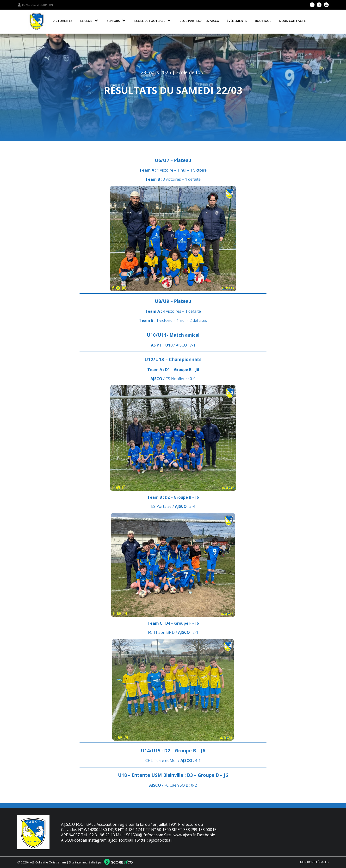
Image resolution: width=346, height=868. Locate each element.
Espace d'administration (35, 5)
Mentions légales (314, 862)
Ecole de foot (191, 72)
